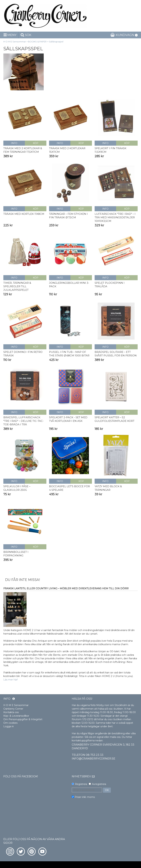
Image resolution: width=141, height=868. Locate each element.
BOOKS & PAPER (37, 42)
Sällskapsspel (56, 42)
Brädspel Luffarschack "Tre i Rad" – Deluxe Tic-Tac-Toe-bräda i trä (24, 421)
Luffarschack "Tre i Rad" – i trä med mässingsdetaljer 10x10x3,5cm (115, 217)
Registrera (81, 784)
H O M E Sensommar (15, 42)
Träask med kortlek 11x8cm (24, 214)
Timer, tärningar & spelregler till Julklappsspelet (17, 286)
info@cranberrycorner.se (94, 759)
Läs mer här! (11, 680)
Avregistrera (99, 784)
